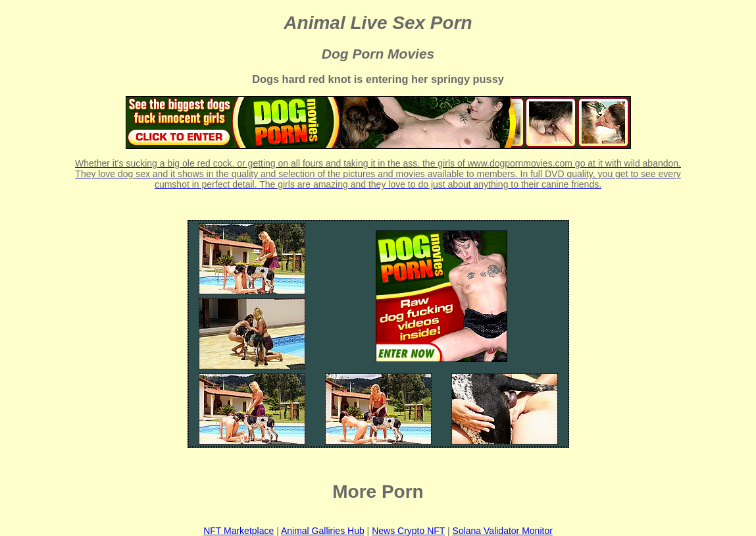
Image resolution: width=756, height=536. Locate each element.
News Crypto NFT (408, 531)
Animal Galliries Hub (323, 531)
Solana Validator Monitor (503, 531)
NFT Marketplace (239, 531)
